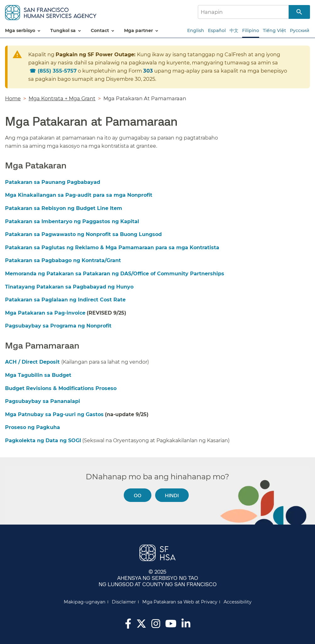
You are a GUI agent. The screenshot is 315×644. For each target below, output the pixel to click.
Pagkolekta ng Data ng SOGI (43, 440)
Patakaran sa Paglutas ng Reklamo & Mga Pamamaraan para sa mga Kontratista (112, 248)
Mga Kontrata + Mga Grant (62, 98)
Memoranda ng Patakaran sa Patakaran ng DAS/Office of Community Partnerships (115, 274)
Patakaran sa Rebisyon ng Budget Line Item (64, 208)
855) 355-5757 (57, 71)
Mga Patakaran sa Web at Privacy (180, 602)
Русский (300, 30)
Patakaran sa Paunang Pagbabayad (53, 182)
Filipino (251, 30)
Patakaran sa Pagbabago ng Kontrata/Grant (63, 260)
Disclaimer (124, 602)
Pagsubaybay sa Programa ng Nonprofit (58, 326)
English (196, 30)
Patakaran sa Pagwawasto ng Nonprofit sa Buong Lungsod (83, 234)
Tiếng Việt (274, 30)
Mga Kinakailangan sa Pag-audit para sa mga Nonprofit (79, 195)
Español (217, 30)
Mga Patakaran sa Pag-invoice (45, 313)
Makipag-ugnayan (85, 602)
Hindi (172, 495)
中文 (234, 30)
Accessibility (238, 602)
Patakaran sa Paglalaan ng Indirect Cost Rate (65, 300)
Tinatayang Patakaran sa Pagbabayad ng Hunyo (69, 287)
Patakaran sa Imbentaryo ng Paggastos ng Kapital (72, 221)
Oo (138, 495)
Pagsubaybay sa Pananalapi (43, 401)
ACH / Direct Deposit (33, 362)
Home (13, 98)
